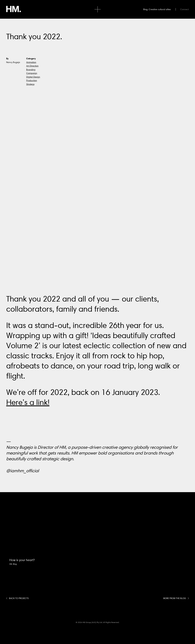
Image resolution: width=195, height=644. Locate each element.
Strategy (30, 84)
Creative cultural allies (160, 9)
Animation (31, 62)
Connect (185, 9)
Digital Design (33, 77)
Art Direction (32, 66)
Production (32, 80)
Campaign (32, 73)
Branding (31, 70)
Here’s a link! (28, 402)
